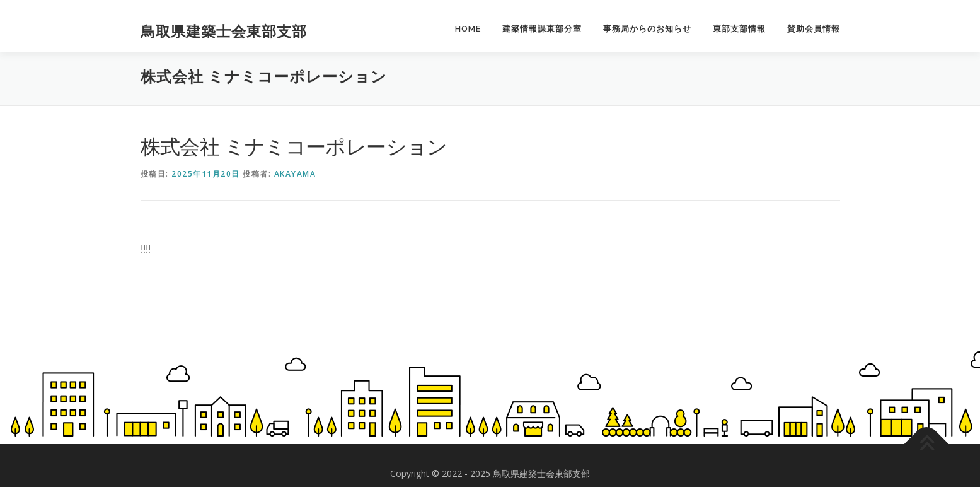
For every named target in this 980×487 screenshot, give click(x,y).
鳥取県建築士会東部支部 (224, 31)
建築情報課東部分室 (542, 29)
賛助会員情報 (814, 29)
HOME (468, 29)
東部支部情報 (739, 29)
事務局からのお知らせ (647, 29)
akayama (295, 174)
